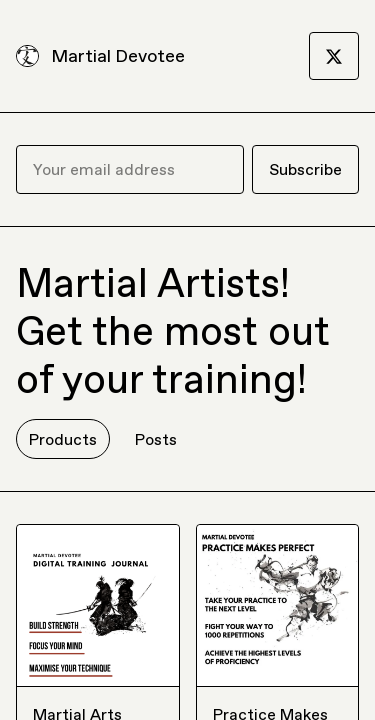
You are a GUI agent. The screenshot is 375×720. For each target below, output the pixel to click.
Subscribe (305, 169)
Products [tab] (63, 439)
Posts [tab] (156, 439)
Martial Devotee (118, 55)
